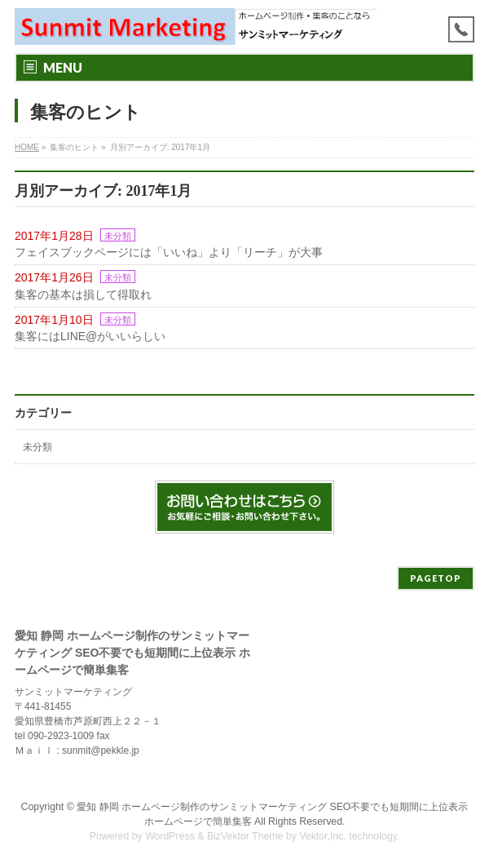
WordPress (170, 836)
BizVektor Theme (245, 836)
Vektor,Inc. (323, 836)
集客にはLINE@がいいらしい (90, 336)
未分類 (118, 236)
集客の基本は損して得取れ (83, 294)
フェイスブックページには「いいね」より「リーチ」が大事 (169, 252)
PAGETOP (436, 578)
